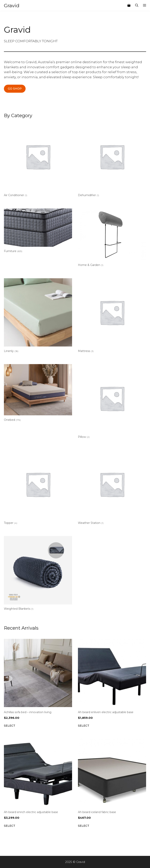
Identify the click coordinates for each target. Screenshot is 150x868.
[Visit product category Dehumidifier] (112, 160)
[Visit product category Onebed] (38, 394)
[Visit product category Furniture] (38, 231)
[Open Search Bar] (137, 5)
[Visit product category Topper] (38, 488)
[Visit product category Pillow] (112, 402)
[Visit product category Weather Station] (112, 488)
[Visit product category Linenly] (38, 316)
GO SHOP (15, 89)
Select (10, 726)
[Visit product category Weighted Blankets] (38, 574)
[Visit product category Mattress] (112, 316)
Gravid (12, 5)
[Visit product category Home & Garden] (112, 238)
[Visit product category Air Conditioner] (38, 160)
